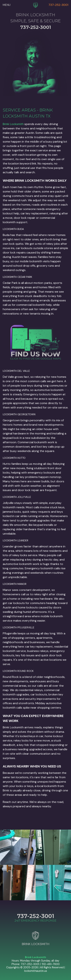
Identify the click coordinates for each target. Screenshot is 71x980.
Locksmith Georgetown (19, 414)
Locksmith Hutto (14, 458)
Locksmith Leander (16, 540)
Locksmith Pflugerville (19, 627)
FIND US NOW (35, 354)
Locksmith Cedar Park (17, 277)
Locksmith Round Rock (18, 671)
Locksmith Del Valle (16, 371)
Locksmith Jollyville (17, 497)
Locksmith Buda (13, 229)
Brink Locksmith (13, 124)
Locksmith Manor (15, 584)
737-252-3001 (58, 5)
